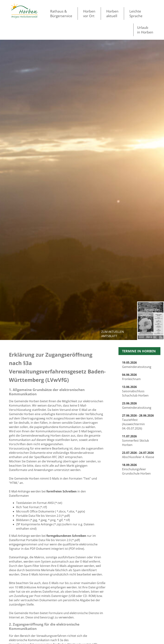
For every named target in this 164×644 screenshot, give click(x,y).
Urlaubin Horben (145, 30)
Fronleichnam (131, 377)
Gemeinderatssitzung (137, 365)
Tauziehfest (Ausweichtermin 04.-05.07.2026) (138, 422)
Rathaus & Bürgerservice (61, 14)
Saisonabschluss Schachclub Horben (135, 391)
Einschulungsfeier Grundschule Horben (136, 469)
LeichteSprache (136, 14)
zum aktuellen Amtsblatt (113, 334)
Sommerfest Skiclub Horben (136, 441)
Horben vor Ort (89, 14)
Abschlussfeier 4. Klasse (138, 455)
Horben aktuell (112, 14)
